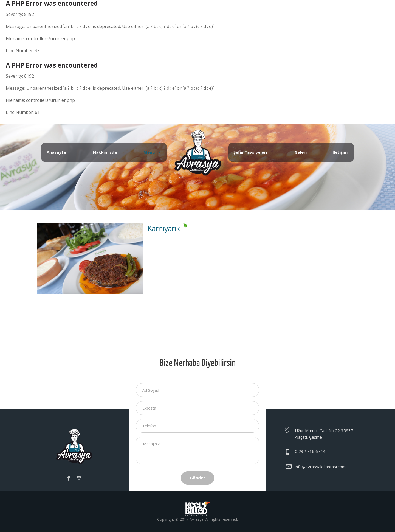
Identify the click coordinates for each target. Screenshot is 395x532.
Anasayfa (56, 152)
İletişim (340, 152)
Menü (149, 152)
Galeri (301, 152)
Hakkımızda (105, 152)
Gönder (198, 478)
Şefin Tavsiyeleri (250, 152)
